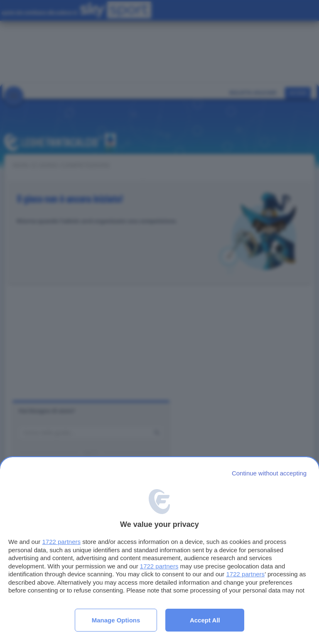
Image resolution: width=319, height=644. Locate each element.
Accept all (205, 620)
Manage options (116, 620)
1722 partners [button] (61, 542)
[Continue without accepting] (269, 473)
